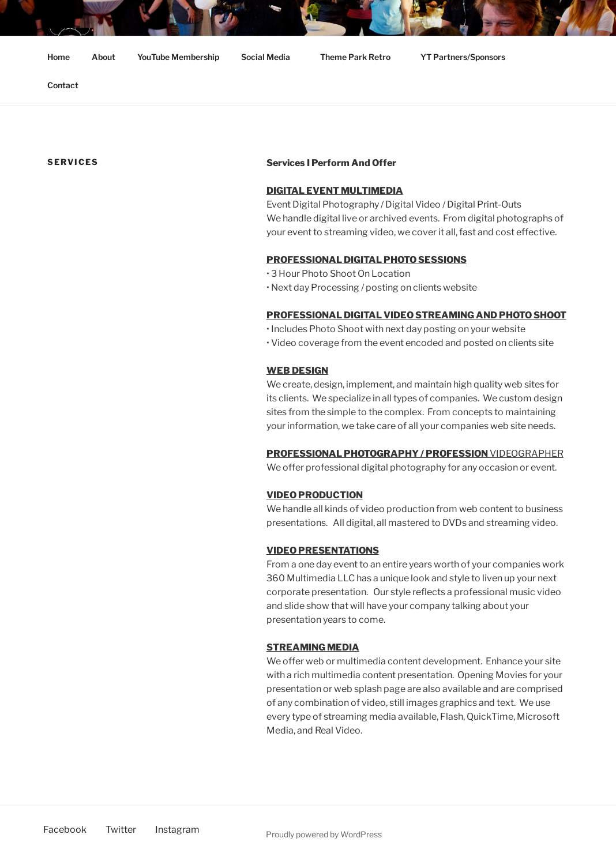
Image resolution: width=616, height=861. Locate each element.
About (104, 57)
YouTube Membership (178, 57)
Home (59, 57)
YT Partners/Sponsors (468, 57)
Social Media (271, 57)
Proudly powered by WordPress (324, 834)
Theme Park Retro (361, 57)
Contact (63, 85)
